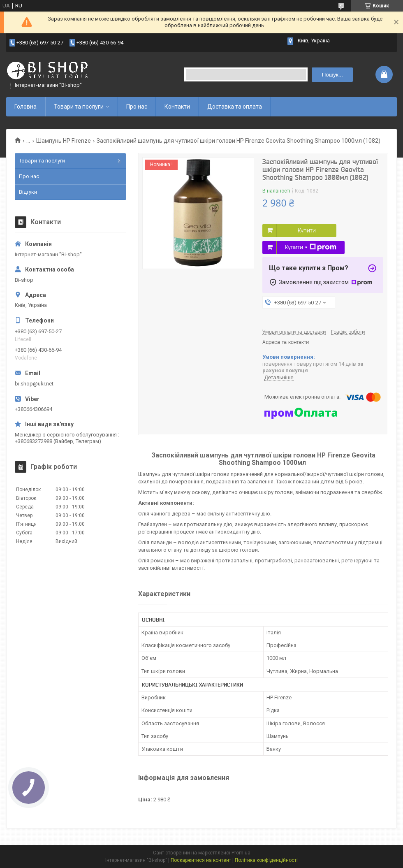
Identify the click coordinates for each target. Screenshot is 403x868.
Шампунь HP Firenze (64, 141)
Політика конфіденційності (266, 860)
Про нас (137, 107)
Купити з (311, 247)
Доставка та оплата (235, 107)
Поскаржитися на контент (201, 860)
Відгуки (28, 192)
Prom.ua (241, 853)
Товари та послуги (79, 107)
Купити (307, 230)
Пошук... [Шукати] (332, 75)
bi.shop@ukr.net (34, 384)
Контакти (177, 107)
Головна (25, 107)
